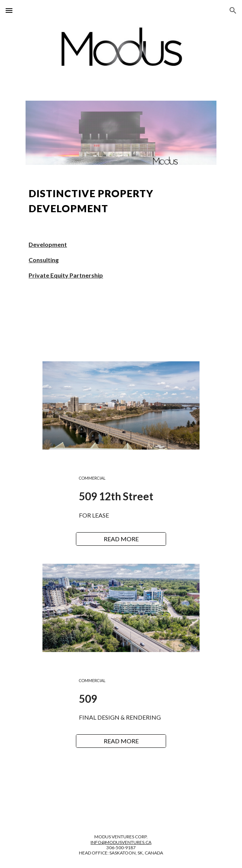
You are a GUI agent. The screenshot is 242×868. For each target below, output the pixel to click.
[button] (9, 10)
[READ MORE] (121, 539)
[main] (121, 201)
